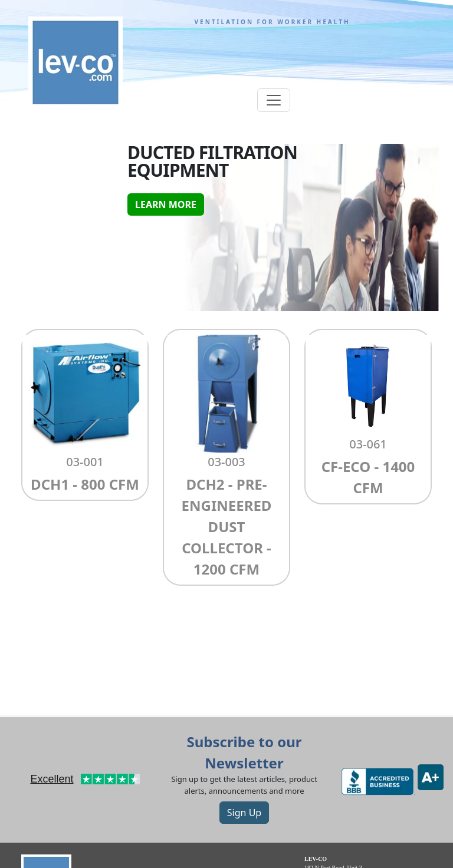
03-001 (85, 462)
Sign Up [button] (244, 813)
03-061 (368, 444)
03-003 (226, 462)
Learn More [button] (166, 204)
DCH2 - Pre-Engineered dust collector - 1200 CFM (227, 527)
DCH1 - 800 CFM (85, 484)
